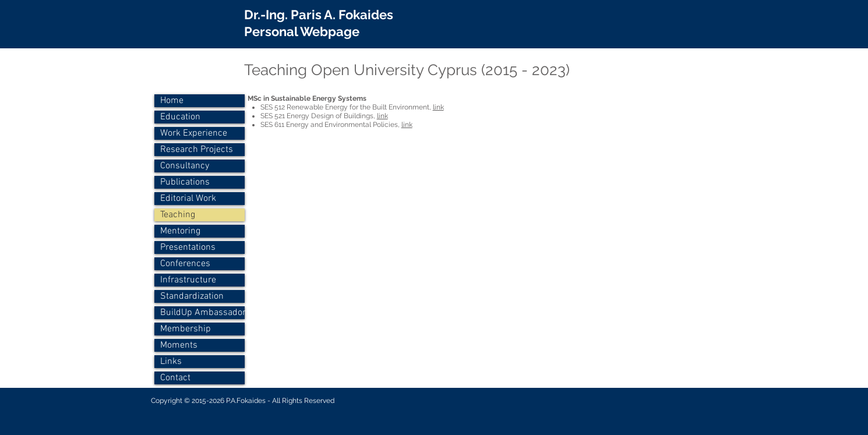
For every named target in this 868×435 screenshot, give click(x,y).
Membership (186, 329)
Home (172, 101)
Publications (185, 182)
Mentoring (180, 231)
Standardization (192, 296)
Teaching (178, 215)
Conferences (185, 264)
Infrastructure (188, 280)
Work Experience (194, 133)
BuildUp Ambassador (202, 313)
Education (180, 117)
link (438, 107)
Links (171, 362)
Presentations (188, 247)
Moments (179, 345)
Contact (175, 378)
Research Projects (197, 150)
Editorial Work (188, 199)
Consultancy (185, 166)
